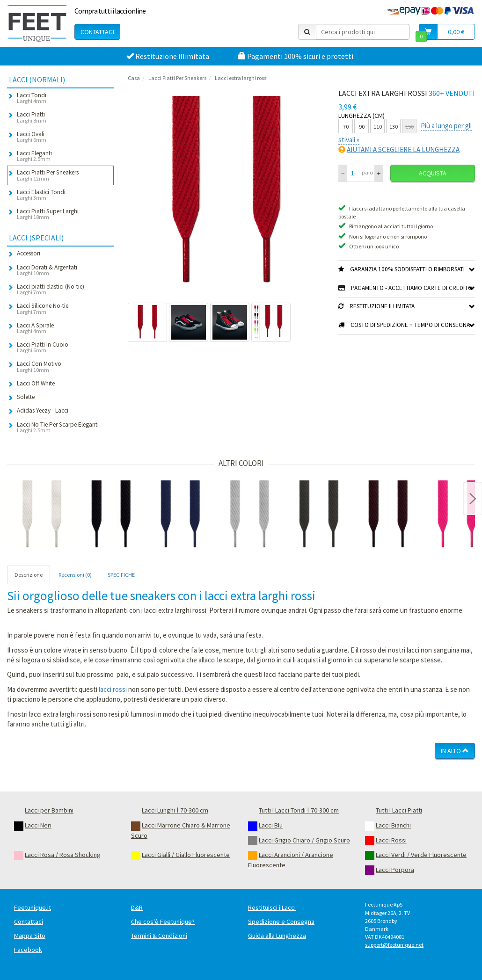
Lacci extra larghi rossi (241, 78)
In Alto (455, 751)
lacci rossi (113, 689)
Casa (134, 78)
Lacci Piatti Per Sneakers (177, 78)
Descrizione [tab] (29, 575)
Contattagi (97, 32)
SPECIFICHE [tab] (121, 575)
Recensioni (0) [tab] (75, 575)
